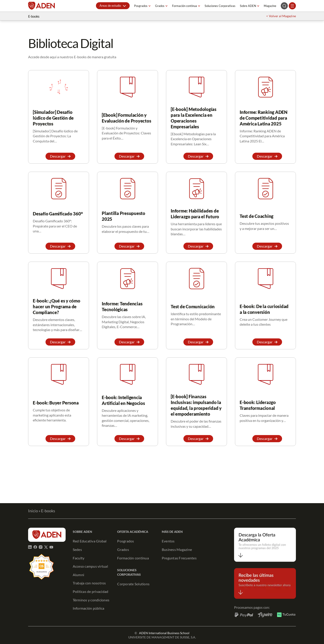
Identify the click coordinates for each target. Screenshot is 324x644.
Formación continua (185, 6)
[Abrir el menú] (292, 6)
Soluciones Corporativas (220, 6)
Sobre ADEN (248, 6)
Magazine (270, 6)
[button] (113, 6)
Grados (160, 6)
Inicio (33, 511)
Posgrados (141, 6)
